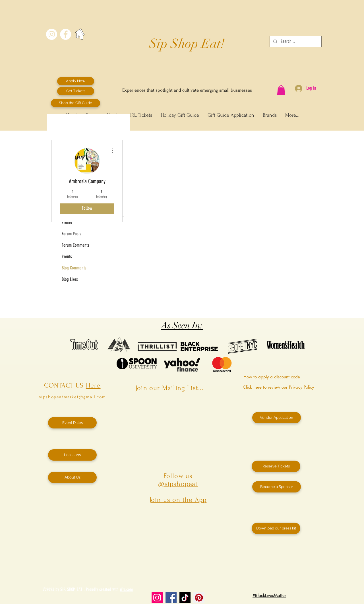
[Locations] (72, 455)
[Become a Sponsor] (277, 487)
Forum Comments (76, 245)
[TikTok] (185, 598)
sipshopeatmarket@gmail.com (73, 397)
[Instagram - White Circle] (52, 34)
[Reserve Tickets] (276, 466)
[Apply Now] (76, 81)
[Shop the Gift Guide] (76, 103)
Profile (67, 222)
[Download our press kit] (276, 528)
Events (67, 256)
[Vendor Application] (277, 418)
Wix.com (126, 589)
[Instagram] (157, 598)
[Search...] (295, 42)
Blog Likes (70, 279)
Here (93, 385)
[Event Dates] (72, 423)
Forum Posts (72, 234)
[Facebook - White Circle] (66, 34)
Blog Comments (74, 268)
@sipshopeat (178, 484)
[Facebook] (171, 598)
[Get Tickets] (76, 91)
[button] (281, 90)
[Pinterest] (199, 598)
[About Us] (72, 477)
